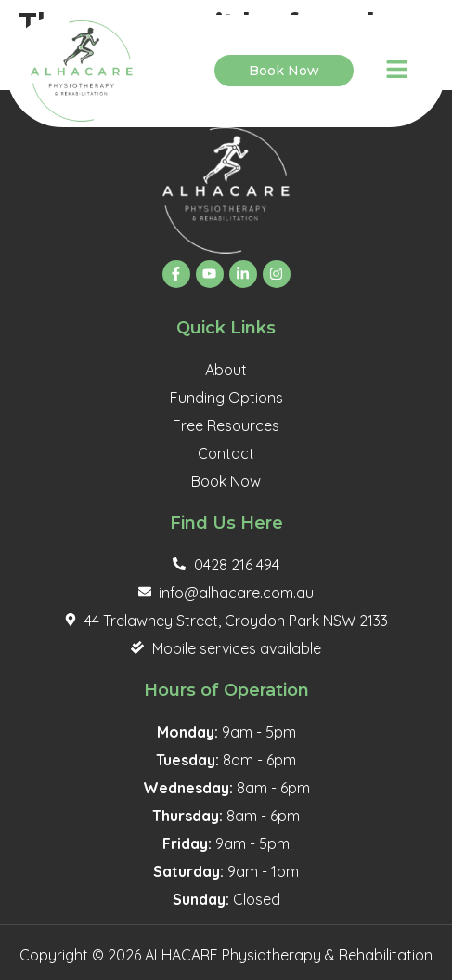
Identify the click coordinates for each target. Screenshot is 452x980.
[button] (397, 71)
